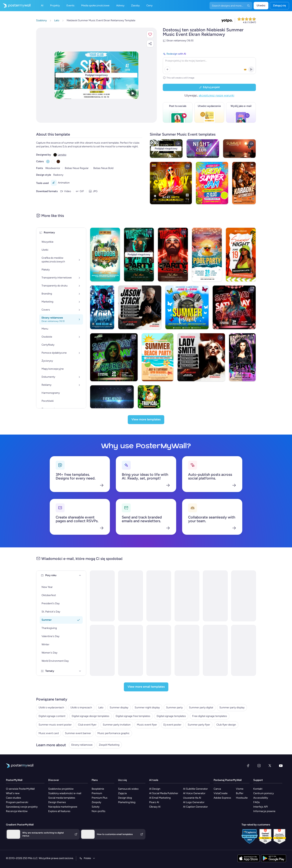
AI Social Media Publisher (164, 793)
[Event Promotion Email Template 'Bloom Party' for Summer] (215, 650)
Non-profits (99, 811)
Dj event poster (172, 725)
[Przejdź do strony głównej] (15, 6)
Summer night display (147, 708)
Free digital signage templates (210, 716)
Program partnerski (17, 802)
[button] (150, 34)
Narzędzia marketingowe (63, 807)
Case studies (14, 798)
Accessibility (261, 798)
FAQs (257, 802)
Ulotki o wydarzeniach (51, 708)
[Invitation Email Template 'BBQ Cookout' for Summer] (215, 596)
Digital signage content (52, 716)
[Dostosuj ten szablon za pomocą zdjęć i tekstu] (96, 75)
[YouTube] (281, 766)
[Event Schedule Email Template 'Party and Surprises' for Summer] (159, 650)
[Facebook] (248, 766)
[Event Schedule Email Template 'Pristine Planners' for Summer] (187, 650)
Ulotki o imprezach (81, 708)
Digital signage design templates (91, 716)
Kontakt (258, 789)
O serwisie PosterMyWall (20, 789)
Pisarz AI (154, 802)
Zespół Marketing (109, 745)
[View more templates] (146, 420)
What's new (13, 793)
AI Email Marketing (160, 798)
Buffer (240, 793)
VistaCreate (221, 793)
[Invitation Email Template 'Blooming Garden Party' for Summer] (159, 596)
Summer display (119, 708)
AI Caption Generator (195, 807)
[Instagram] (259, 766)
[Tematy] (80, 671)
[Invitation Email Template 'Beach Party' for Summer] (187, 596)
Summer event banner (78, 733)
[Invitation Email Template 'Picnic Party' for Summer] (102, 596)
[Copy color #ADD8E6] (48, 162)
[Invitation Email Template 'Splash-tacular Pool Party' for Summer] (131, 596)
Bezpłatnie (98, 789)
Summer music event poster (55, 725)
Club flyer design (226, 725)
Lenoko (62, 155)
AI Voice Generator (194, 793)
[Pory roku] (80, 575)
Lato (101, 708)
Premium (97, 793)
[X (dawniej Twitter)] (270, 766)
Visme (240, 789)
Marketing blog (127, 802)
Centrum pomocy (264, 793)
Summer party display (232, 708)
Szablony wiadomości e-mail (65, 793)
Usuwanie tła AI (192, 798)
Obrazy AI (155, 807)
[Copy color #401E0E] (58, 162)
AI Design (155, 789)
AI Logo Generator (194, 802)
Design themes (57, 802)
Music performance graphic (114, 733)
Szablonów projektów (61, 789)
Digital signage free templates (133, 716)
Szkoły (96, 807)
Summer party (174, 708)
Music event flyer (147, 725)
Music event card (49, 733)
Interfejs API (261, 807)
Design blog (125, 798)
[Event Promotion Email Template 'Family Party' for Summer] (131, 650)
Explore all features (59, 811)
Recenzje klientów (17, 811)
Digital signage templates (171, 716)
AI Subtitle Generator (195, 789)
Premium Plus (100, 798)
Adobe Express (222, 798)
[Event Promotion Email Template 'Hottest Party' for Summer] (244, 596)
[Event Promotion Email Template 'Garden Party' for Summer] (102, 650)
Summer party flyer (199, 725)
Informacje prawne (264, 811)
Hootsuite (242, 798)
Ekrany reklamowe (82, 745)
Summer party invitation (117, 725)
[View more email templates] (146, 687)
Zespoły (96, 802)
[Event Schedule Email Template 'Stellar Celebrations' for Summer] (244, 650)
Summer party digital (201, 708)
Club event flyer (87, 725)
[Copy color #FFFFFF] (53, 162)
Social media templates (62, 798)
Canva (217, 789)
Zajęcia (122, 793)
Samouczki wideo (128, 789)
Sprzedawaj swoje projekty (22, 807)
